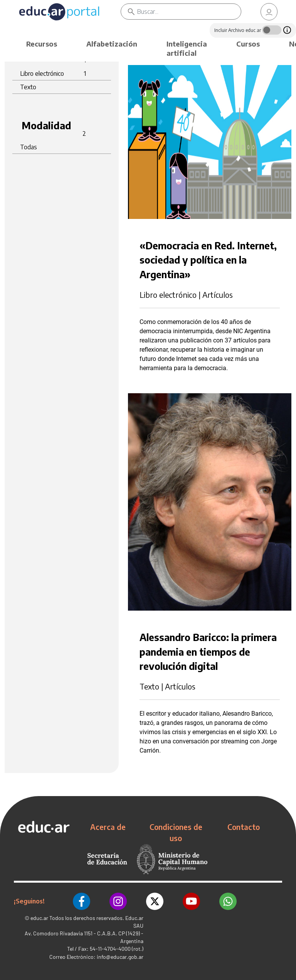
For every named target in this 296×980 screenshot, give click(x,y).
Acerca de (108, 827)
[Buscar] (189, 12)
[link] (269, 12)
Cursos (248, 44)
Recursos (42, 44)
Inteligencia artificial (187, 48)
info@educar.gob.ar (120, 957)
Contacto (244, 827)
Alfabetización (112, 44)
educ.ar (39, 918)
